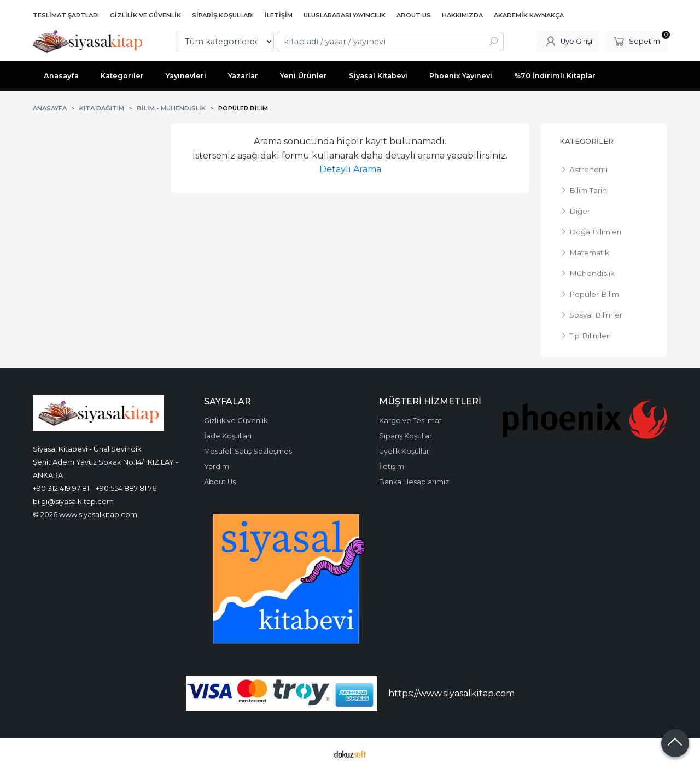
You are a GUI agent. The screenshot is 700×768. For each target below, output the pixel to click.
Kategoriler (587, 141)
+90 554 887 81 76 (126, 488)
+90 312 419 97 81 (61, 488)
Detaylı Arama (350, 169)
